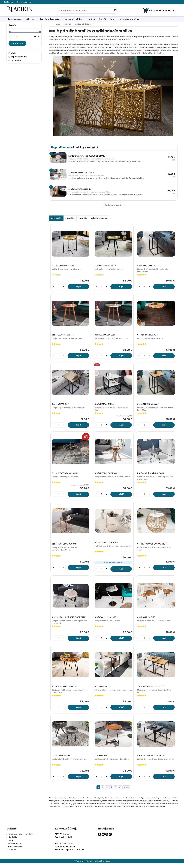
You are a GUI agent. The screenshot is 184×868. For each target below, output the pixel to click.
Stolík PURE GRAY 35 (61, 760)
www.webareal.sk (102, 866)
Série (112, 19)
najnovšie (83, 218)
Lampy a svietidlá (73, 19)
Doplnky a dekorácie (49, 19)
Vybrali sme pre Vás (129, 19)
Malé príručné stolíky (83, 24)
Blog (11, 845)
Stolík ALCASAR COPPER (63, 336)
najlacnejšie (56, 218)
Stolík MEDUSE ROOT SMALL (107, 475)
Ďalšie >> (126, 792)
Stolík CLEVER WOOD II (148, 336)
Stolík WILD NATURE (146, 620)
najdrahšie (70, 218)
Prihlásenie (9, 2)
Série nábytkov (15, 848)
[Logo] (21, 10)
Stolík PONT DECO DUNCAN (64, 546)
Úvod (58, 24)
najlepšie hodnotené (100, 218)
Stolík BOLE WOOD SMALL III (65, 690)
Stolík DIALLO (101, 760)
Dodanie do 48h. (16, 851)
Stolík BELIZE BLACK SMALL (150, 266)
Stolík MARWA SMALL (104, 406)
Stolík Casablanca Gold (63, 266)
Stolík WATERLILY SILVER (106, 620)
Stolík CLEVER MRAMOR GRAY (65, 475)
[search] (114, 9)
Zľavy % (102, 19)
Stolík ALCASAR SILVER (105, 336)
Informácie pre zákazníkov (20, 838)
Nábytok (30, 19)
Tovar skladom (15, 19)
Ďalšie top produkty (113, 205)
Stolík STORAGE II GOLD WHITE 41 (153, 546)
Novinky (91, 19)
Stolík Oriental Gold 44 (106, 266)
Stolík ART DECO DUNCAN (106, 545)
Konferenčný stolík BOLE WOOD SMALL (70, 620)
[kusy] (59, 287)
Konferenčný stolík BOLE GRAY (152, 475)
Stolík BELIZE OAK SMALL (149, 406)
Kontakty (13, 842)
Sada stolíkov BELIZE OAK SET (151, 690)
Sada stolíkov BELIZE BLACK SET (152, 760)
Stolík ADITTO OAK (61, 406)
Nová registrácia (24, 2)
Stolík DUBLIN (101, 690)
